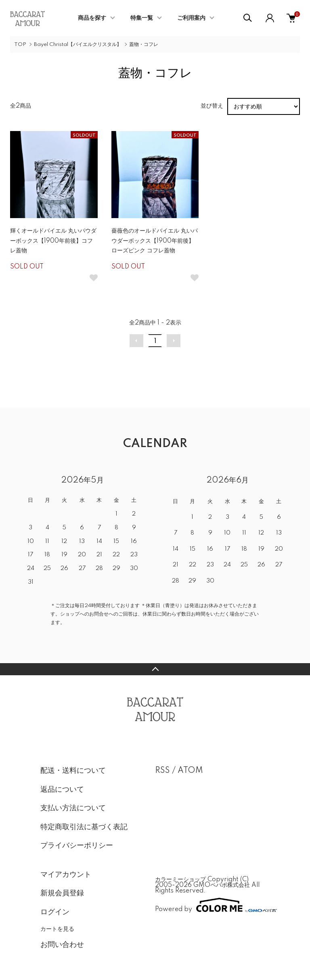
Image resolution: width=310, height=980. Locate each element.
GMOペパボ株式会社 (222, 885)
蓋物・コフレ (144, 45)
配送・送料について (73, 771)
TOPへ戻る (155, 669)
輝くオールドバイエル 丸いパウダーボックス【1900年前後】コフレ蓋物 (53, 241)
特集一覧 (142, 18)
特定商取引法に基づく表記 (84, 827)
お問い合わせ (62, 945)
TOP (20, 45)
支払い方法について (73, 808)
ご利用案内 (191, 18)
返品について (62, 790)
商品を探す (92, 18)
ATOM (190, 771)
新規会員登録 (62, 893)
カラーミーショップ (180, 880)
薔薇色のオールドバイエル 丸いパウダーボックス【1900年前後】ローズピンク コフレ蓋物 (155, 241)
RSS (162, 771)
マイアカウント (66, 875)
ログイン (55, 912)
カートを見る (57, 929)
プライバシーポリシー (77, 846)
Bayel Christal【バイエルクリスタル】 (78, 45)
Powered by (212, 905)
